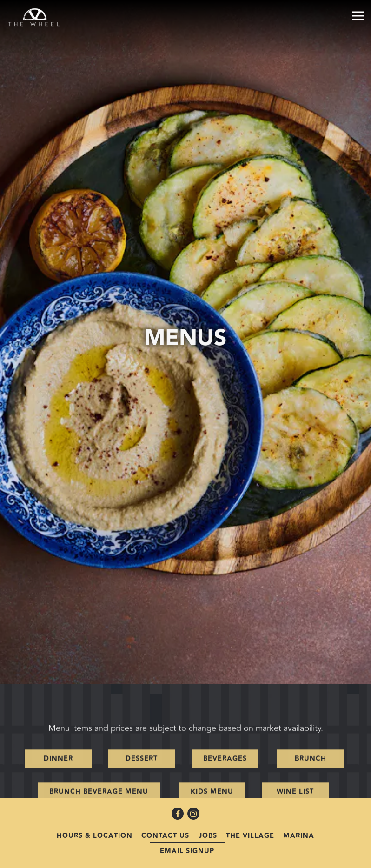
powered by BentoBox (186, 860)
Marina (299, 821)
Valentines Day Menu (143, 770)
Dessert (142, 703)
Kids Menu (212, 737)
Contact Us (165, 821)
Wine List (295, 737)
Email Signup (187, 836)
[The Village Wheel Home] (40, 17)
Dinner (58, 703)
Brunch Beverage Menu (99, 737)
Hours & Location (95, 821)
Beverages (225, 703)
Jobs (208, 821)
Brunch (311, 703)
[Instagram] (193, 799)
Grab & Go (252, 770)
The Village (250, 821)
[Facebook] (178, 799)
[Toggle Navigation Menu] (358, 16)
